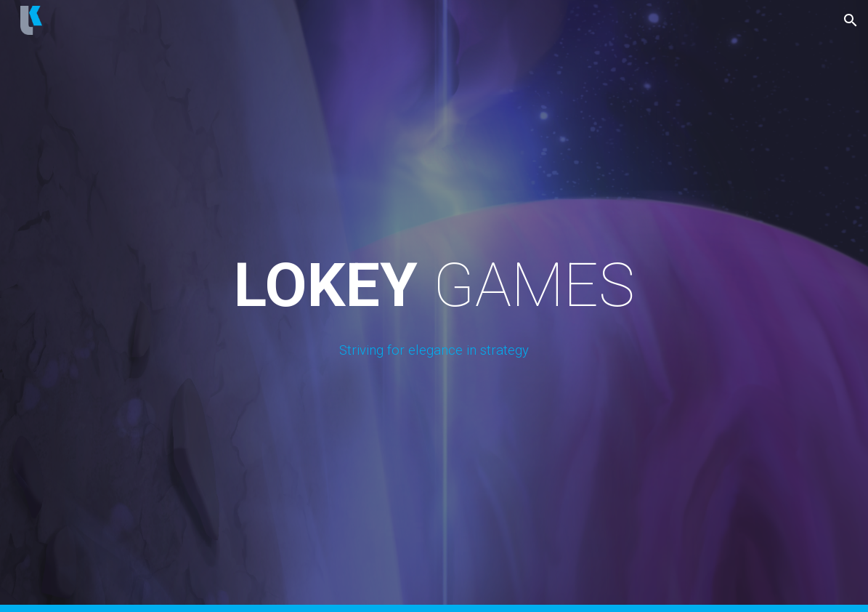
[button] (851, 20)
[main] (434, 306)
